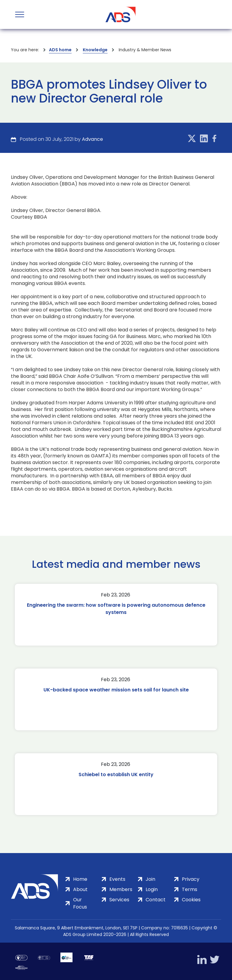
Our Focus (80, 903)
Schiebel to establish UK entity (116, 775)
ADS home (60, 50)
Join (150, 879)
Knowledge (95, 50)
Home (80, 879)
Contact (156, 900)
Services (119, 900)
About (80, 889)
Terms (190, 889)
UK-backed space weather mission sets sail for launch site (116, 690)
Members (121, 889)
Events (117, 879)
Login (152, 889)
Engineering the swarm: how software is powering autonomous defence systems (116, 609)
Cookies (191, 900)
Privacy (191, 879)
